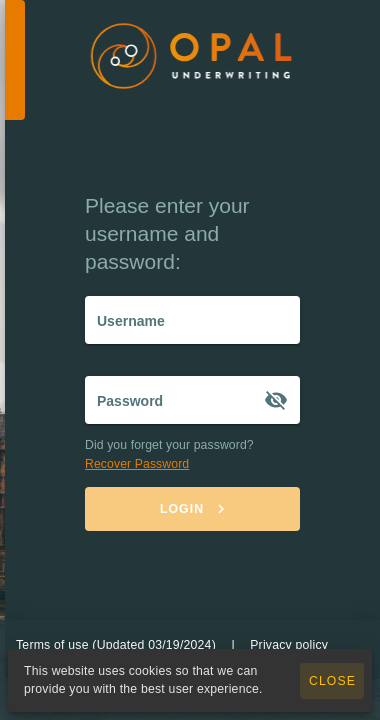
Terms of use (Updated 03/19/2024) (116, 645)
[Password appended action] (276, 400)
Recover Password (137, 464)
